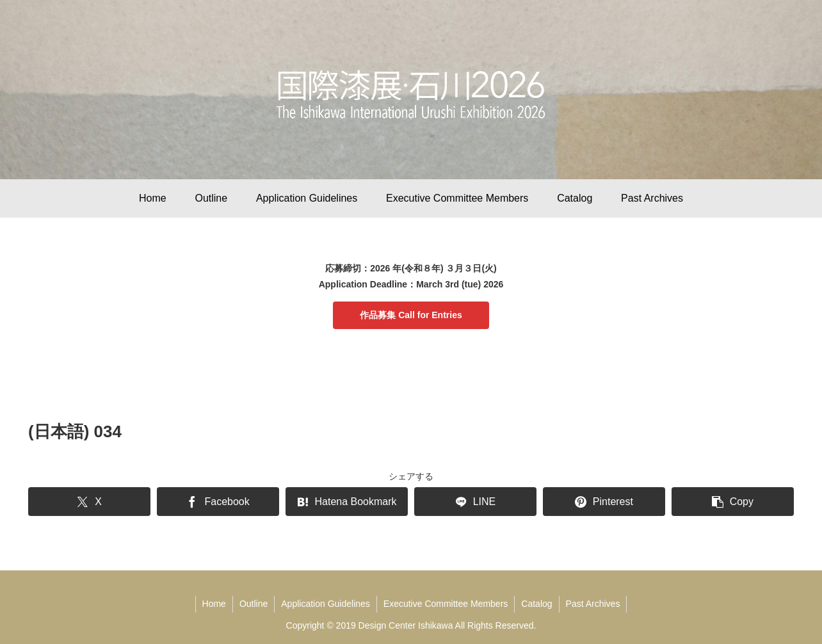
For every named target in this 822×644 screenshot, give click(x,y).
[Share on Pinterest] (604, 502)
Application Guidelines (326, 604)
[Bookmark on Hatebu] (347, 502)
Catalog (536, 604)
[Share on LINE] (475, 502)
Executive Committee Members (446, 604)
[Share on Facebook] (218, 502)
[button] (733, 502)
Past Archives (593, 604)
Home (214, 604)
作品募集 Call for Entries (411, 315)
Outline (254, 604)
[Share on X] (89, 502)
